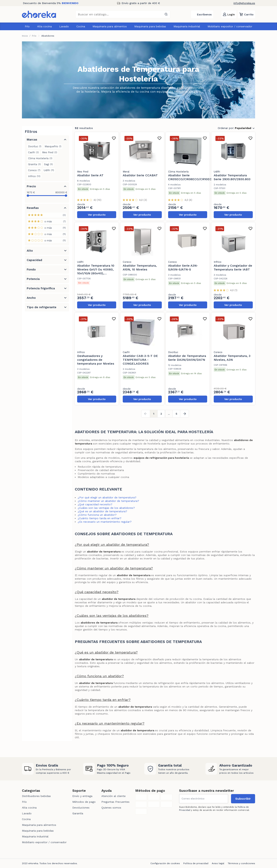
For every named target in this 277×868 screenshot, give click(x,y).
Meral (126, 172)
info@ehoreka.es (244, 3)
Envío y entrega (82, 796)
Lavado (64, 26)
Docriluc (173, 352)
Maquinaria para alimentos (110, 26)
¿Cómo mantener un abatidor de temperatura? (108, 501)
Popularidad (243, 128)
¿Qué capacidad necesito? (95, 504)
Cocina (81, 26)
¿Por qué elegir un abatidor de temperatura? (107, 497)
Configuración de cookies (165, 863)
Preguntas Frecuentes (115, 802)
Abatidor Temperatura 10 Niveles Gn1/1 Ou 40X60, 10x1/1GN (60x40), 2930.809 (96, 271)
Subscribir (243, 799)
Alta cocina (44, 26)
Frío (27, 26)
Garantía (78, 813)
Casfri (126, 352)
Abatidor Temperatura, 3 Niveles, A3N (232, 358)
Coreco (127, 262)
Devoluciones (81, 808)
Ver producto (97, 215)
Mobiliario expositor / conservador (230, 26)
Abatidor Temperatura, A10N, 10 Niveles (140, 267)
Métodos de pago (84, 802)
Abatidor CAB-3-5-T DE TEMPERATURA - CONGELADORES (140, 360)
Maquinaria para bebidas (150, 26)
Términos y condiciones (241, 863)
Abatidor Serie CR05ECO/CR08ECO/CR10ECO (191, 177)
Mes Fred (83, 172)
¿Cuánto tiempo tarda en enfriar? (100, 518)
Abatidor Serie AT (90, 175)
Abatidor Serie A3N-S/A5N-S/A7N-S (183, 267)
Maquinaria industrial (187, 26)
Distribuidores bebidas (36, 796)
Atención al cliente (113, 796)
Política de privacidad (196, 863)
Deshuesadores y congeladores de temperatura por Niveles (96, 360)
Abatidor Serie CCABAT (140, 175)
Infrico (218, 262)
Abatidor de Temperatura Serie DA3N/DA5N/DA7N (187, 358)
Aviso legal (218, 863)
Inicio (25, 36)
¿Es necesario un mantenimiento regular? (105, 522)
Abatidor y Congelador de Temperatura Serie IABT (233, 267)
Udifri (217, 172)
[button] (246, 14)
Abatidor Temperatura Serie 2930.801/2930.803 (232, 177)
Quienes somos (111, 808)
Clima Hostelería (178, 172)
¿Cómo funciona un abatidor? (97, 515)
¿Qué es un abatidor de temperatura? (102, 511)
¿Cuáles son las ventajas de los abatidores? (106, 508)
